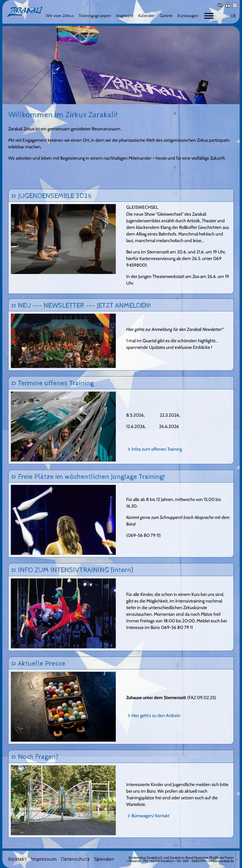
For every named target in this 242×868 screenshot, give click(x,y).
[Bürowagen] (188, 16)
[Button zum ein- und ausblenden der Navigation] (209, 16)
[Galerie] (166, 16)
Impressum (44, 859)
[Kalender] (147, 16)
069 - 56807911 (194, 861)
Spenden (104, 859)
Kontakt (17, 859)
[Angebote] (125, 16)
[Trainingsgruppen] (95, 16)
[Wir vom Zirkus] (60, 16)
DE (233, 16)
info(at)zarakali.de (221, 861)
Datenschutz (75, 859)
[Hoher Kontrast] (220, 5)
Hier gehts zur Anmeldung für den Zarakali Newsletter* (175, 329)
